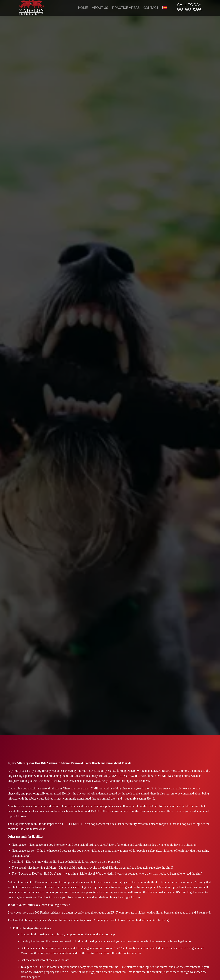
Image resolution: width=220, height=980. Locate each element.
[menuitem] (83, 8)
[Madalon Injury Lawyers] (31, 8)
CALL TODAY (189, 5)
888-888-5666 (189, 10)
